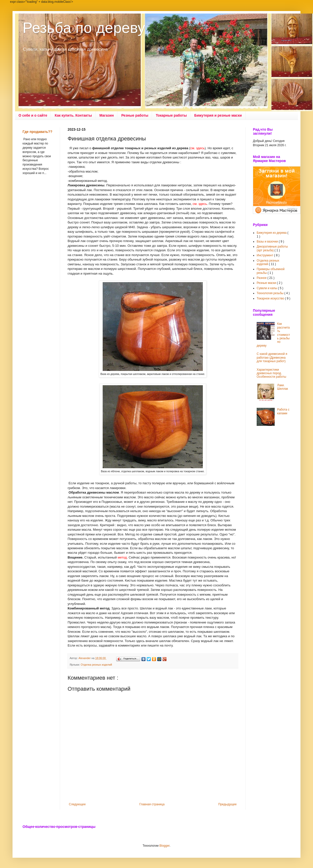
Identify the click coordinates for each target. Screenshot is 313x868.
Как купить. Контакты (73, 115)
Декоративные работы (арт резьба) (272, 248)
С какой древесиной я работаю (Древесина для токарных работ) (272, 358)
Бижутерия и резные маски (218, 115)
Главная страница (152, 804)
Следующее (77, 804)
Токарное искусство (271, 298)
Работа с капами (283, 411)
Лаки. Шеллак (283, 387)
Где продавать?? (37, 132)
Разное (262, 278)
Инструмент (265, 255)
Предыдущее (227, 804)
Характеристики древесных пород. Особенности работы (271, 373)
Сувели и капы (267, 288)
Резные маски (267, 283)
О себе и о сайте (33, 115)
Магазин (107, 115)
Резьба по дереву (84, 28)
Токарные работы (171, 115)
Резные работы (135, 115)
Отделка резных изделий (96, 665)
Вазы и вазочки (268, 242)
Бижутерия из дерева (272, 233)
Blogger (164, 846)
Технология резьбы (271, 293)
